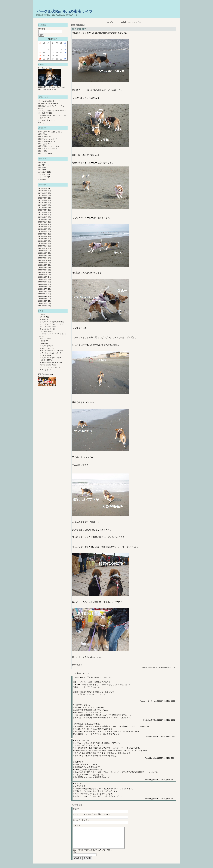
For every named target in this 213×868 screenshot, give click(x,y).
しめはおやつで (133, 22)
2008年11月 (43, 280)
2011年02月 (43, 215)
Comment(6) (166, 667)
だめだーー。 (114, 22)
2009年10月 (43, 253)
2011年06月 (43, 205)
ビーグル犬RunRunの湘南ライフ (64, 11)
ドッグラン (42, 174)
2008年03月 (43, 299)
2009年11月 (43, 251)
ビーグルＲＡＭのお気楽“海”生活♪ (53, 322)
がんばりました (50, 141)
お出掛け (42, 165)
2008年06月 (43, 292)
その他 (41, 179)
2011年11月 (43, 193)
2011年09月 (43, 198)
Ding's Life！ (45, 315)
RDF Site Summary (45, 374)
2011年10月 (43, 196)
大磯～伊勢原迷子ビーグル (48, 115)
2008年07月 (43, 289)
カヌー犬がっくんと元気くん (51, 353)
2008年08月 (43, 287)
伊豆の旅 (47, 137)
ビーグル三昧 (43, 120)
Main (123, 22)
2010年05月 (43, 236)
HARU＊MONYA (46, 360)
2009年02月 (43, 272)
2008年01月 (43, 303)
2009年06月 (43, 263)
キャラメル (152, 701)
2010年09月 (43, 227)
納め (46, 134)
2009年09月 (43, 256)
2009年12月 (43, 248)
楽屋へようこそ (46, 370)
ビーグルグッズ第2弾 (46, 101)
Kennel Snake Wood (48, 365)
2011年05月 (43, 208)
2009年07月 (43, 260)
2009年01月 (43, 275)
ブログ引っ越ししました (53, 132)
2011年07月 (43, 203)
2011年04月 (43, 210)
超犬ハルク (44, 319)
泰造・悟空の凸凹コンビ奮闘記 (52, 351)
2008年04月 (43, 296)
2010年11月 (43, 222)
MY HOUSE (45, 317)
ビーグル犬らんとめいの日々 (51, 358)
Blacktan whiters (47, 331)
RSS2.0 (41, 376)
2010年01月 (43, 246)
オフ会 (41, 170)
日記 (40, 162)
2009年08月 (43, 258)
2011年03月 (43, 212)
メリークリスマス (51, 139)
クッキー (47, 144)
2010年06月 (43, 234)
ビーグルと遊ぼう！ (47, 346)
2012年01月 (43, 188)
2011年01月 (43, 217)
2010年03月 (43, 241)
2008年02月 (43, 301)
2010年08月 (43, 229)
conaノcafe (44, 343)
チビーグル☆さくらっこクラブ (52, 324)
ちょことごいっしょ (47, 348)
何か (46, 151)
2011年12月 (43, 191)
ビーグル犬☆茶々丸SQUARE (51, 363)
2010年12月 (43, 220)
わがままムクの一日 (47, 329)
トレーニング (43, 177)
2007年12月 (43, 306)
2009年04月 (43, 268)
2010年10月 (43, 224)
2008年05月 (43, 294)
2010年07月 (43, 232)
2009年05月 (43, 265)
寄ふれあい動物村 (45, 111)
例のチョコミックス (52, 146)
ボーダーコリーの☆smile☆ (50, 367)
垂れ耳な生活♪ (45, 339)
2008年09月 (43, 284)
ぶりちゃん (48, 153)
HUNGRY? (44, 341)
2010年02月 (43, 244)
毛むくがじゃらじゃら (48, 327)
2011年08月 (43, 200)
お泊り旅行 (42, 172)
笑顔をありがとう (45, 106)
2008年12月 (43, 277)
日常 (40, 167)
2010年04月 (43, 239)
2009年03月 (43, 270)
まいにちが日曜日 (47, 355)
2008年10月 (43, 282)
